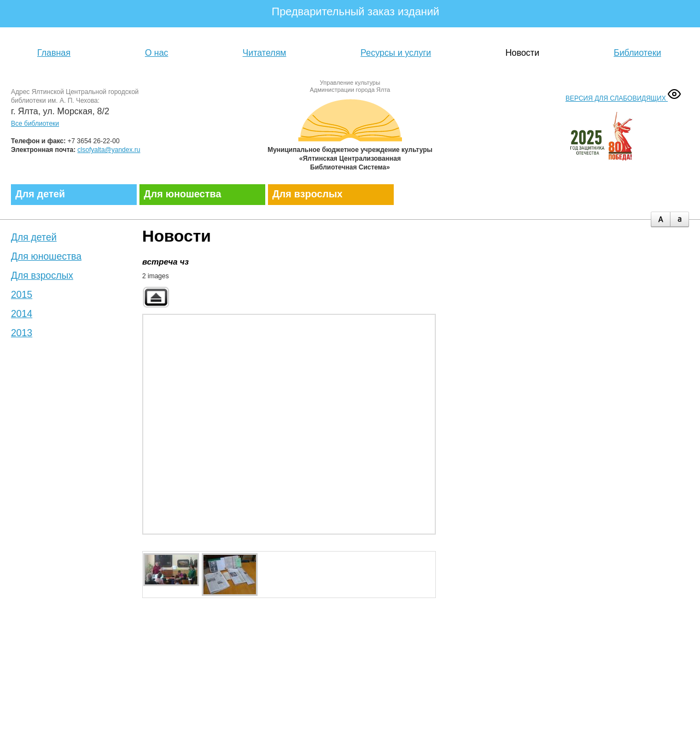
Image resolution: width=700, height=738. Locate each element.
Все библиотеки (35, 124)
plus (660, 219)
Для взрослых (307, 194)
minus (679, 219)
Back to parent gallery (156, 297)
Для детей (40, 194)
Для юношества (182, 194)
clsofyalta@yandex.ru (109, 150)
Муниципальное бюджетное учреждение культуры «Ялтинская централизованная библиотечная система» (350, 133)
